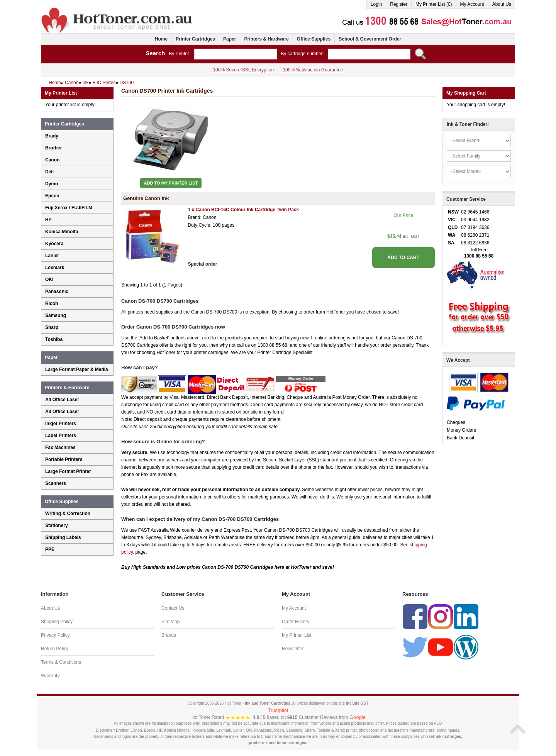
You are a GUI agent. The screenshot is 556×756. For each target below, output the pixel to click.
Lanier (52, 256)
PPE (50, 549)
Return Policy (55, 649)
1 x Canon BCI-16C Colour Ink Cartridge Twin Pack (243, 210)
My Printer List (297, 635)
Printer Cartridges (195, 39)
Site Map (170, 622)
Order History (296, 622)
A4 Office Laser (62, 400)
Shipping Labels (63, 537)
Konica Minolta (62, 232)
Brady (52, 136)
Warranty (50, 676)
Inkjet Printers (61, 424)
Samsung (56, 315)
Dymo (52, 184)
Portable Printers (64, 459)
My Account (472, 4)
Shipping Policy (57, 622)
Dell (49, 172)
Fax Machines (60, 447)
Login (376, 4)
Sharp (52, 327)
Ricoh (52, 303)
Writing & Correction (68, 514)
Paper (230, 39)
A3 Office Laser (62, 412)
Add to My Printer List (171, 183)
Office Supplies (314, 39)
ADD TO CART (403, 258)
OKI (49, 280)
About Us (502, 4)
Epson (52, 196)
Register (399, 4)
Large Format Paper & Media (77, 370)
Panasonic (57, 292)
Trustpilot (278, 710)
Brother (53, 148)
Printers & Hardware (266, 39)
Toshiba (54, 339)
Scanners (56, 483)
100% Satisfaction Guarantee (313, 70)
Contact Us (173, 608)
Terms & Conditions (61, 662)
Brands (169, 635)
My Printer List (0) (434, 4)
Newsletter (293, 649)
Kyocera (54, 244)
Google (358, 717)
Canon (52, 160)
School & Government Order (370, 39)
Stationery (57, 525)
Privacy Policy (55, 635)
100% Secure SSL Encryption (243, 70)
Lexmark (55, 268)
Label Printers (61, 436)
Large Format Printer (68, 471)
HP (48, 220)
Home (161, 39)
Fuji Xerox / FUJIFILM (69, 208)
